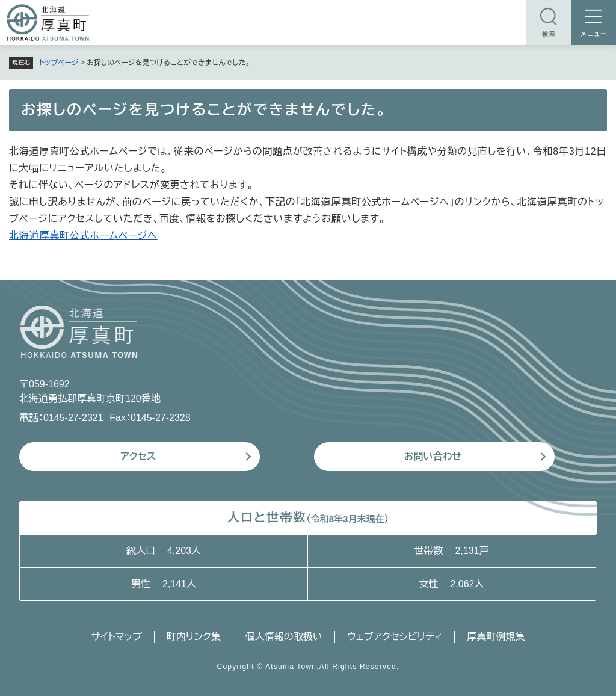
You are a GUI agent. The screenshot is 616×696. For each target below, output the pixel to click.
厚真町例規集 (496, 637)
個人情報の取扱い (284, 637)
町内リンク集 (194, 637)
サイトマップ (117, 637)
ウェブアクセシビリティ (395, 637)
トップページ (59, 63)
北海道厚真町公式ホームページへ (83, 236)
